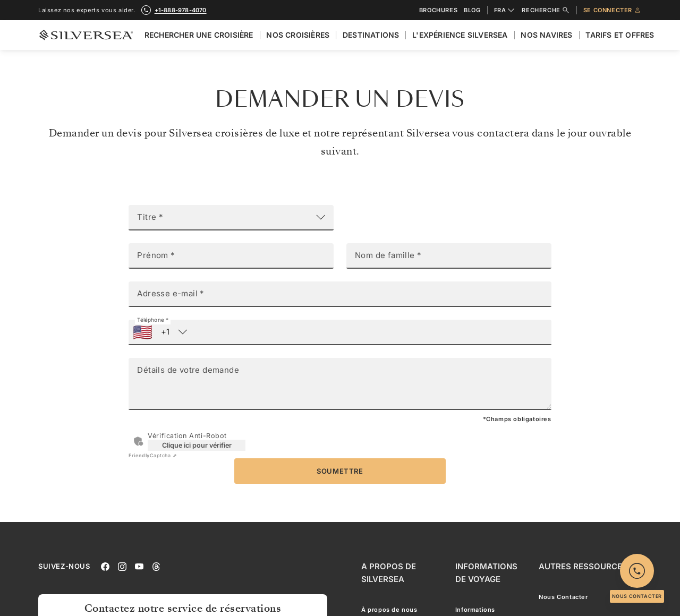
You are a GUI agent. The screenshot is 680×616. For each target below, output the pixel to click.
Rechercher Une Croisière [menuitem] (199, 35)
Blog (472, 10)
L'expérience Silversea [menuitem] (460, 35)
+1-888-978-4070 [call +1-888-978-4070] (181, 10)
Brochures (438, 10)
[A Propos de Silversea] (400, 573)
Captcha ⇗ (153, 455)
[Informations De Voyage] (488, 573)
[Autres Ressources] (583, 567)
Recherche (546, 10)
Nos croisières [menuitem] (298, 35)
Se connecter (613, 10)
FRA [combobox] (505, 10)
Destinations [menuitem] (371, 35)
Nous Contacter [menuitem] (563, 597)
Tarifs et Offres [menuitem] (620, 35)
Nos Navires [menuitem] (546, 35)
